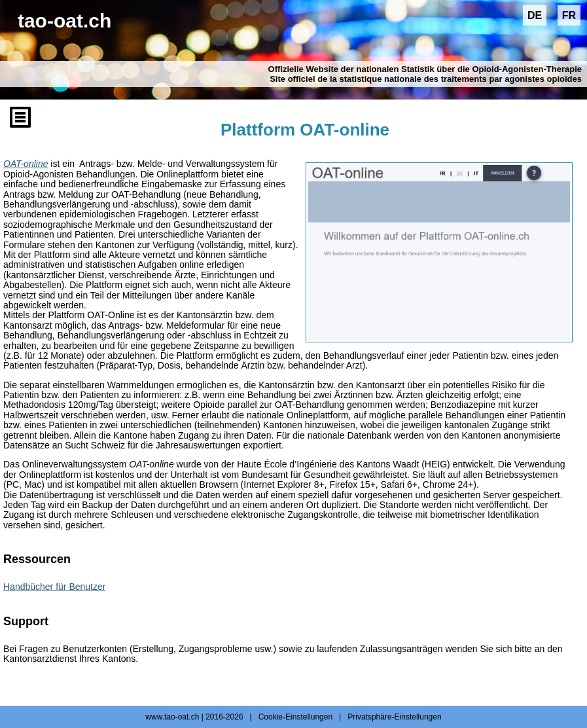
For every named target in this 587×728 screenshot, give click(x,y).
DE (535, 15)
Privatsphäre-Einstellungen (394, 717)
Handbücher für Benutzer (54, 587)
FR (569, 15)
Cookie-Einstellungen (295, 717)
